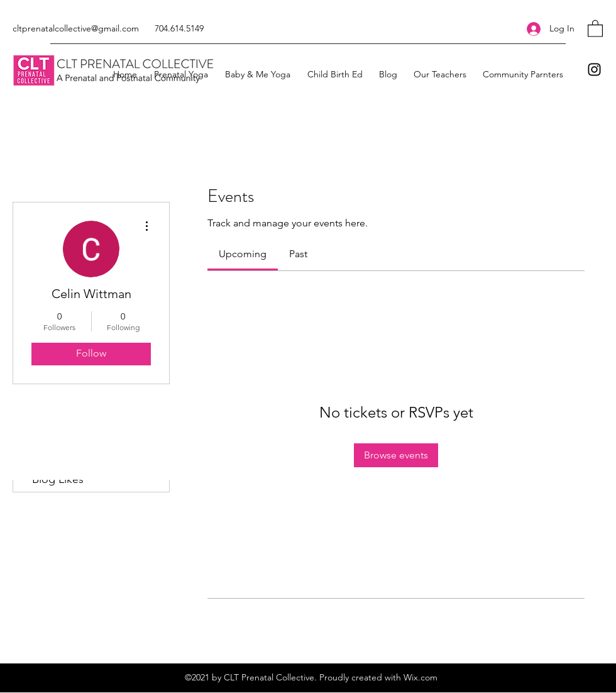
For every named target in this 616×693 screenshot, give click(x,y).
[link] (243, 254)
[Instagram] (594, 69)
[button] (595, 28)
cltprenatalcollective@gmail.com (76, 28)
